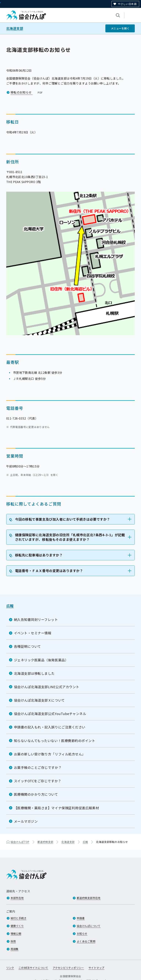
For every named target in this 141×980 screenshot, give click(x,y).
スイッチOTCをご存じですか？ (38, 781)
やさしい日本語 (127, 4)
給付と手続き (19, 918)
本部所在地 (17, 898)
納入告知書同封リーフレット (36, 619)
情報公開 (16, 934)
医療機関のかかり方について (36, 794)
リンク (10, 968)
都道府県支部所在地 (89, 898)
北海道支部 (15, 28)
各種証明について (27, 646)
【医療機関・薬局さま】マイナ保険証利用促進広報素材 (57, 808)
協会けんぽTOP (20, 842)
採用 (13, 941)
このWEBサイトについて (33, 968)
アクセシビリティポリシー (68, 968)
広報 (10, 606)
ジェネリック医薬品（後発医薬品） (41, 660)
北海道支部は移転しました (34, 673)
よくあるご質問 (86, 941)
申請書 (81, 918)
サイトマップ (96, 968)
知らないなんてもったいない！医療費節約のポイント (55, 741)
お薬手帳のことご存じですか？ (38, 767)
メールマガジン (26, 821)
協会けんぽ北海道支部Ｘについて (39, 700)
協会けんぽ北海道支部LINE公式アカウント (47, 687)
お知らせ (82, 934)
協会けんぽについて (89, 926)
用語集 (15, 949)
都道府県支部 (45, 842)
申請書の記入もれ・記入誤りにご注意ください (50, 727)
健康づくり (17, 926)
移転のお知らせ (27, 92)
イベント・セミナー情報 (33, 633)
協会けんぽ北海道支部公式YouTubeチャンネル (50, 714)
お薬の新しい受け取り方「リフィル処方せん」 (50, 754)
